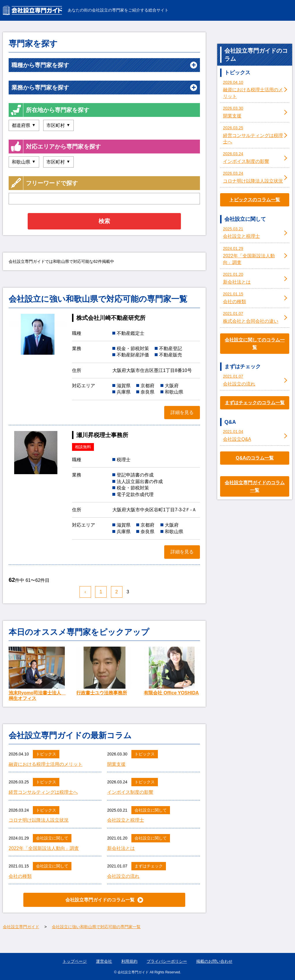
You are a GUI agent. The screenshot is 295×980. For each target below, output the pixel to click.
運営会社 (104, 961)
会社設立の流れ (123, 876)
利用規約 (129, 961)
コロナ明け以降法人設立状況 (39, 820)
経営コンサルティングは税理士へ (43, 792)
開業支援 (116, 764)
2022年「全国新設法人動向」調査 (44, 848)
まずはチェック (149, 866)
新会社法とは (121, 848)
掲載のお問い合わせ (214, 961)
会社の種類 (20, 876)
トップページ (75, 961)
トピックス (46, 754)
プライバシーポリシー (167, 961)
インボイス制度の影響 (130, 792)
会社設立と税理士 (126, 820)
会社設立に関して (151, 810)
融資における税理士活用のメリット (46, 764)
